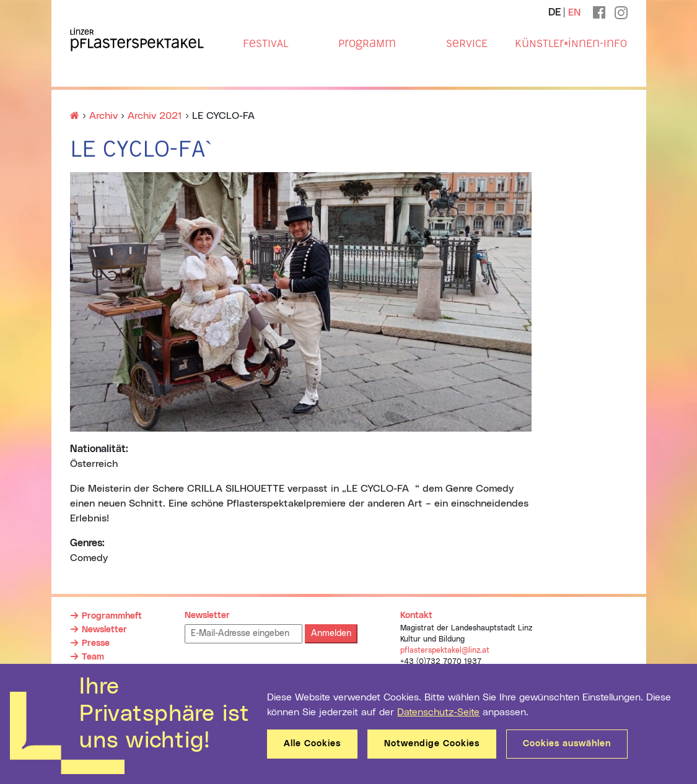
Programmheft (112, 616)
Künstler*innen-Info (571, 43)
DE (555, 12)
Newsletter (104, 630)
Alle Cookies (312, 744)
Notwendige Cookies (432, 744)
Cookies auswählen (567, 744)
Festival (265, 43)
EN (574, 12)
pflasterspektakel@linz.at (445, 650)
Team (93, 657)
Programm (367, 43)
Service (467, 43)
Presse (96, 643)
